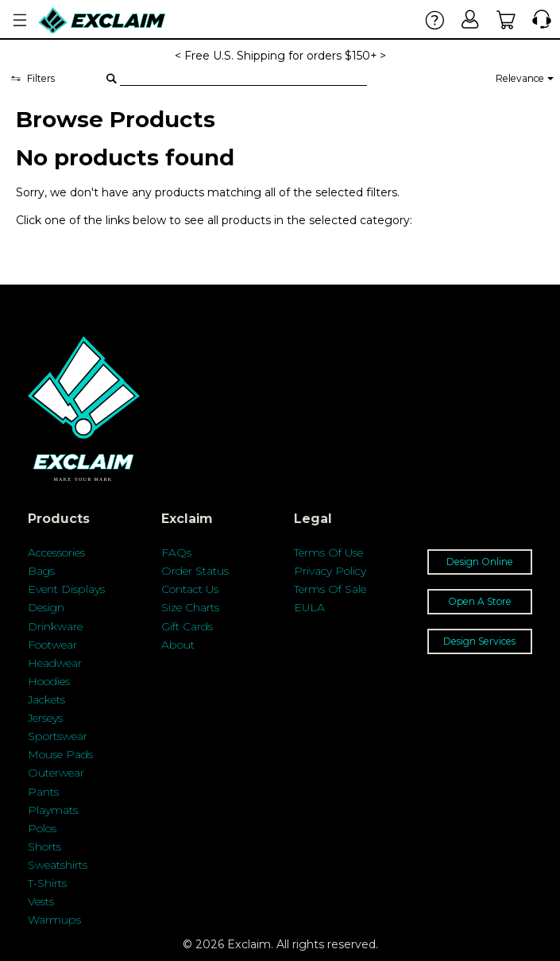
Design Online (480, 562)
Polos (42, 828)
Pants (43, 792)
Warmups (54, 920)
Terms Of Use (328, 552)
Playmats (53, 810)
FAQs (176, 552)
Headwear (55, 663)
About (178, 645)
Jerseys (45, 718)
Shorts (44, 847)
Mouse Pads (60, 754)
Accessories (56, 552)
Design (46, 607)
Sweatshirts (58, 865)
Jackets (46, 699)
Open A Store (480, 601)
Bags (41, 571)
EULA (309, 607)
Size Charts (190, 607)
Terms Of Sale (330, 589)
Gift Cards (187, 626)
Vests (41, 901)
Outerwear (56, 773)
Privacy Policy (330, 571)
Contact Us (190, 589)
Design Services (479, 641)
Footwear (52, 645)
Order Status (195, 571)
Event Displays (66, 589)
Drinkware (55, 626)
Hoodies (49, 681)
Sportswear (58, 736)
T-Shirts (47, 883)
